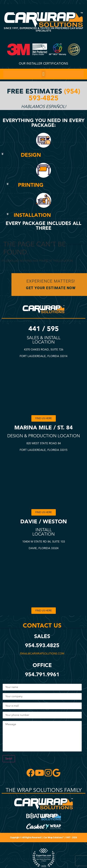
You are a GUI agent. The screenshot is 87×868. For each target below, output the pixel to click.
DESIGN (31, 155)
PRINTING (31, 185)
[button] (44, 74)
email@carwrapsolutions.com (42, 654)
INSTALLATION (32, 215)
